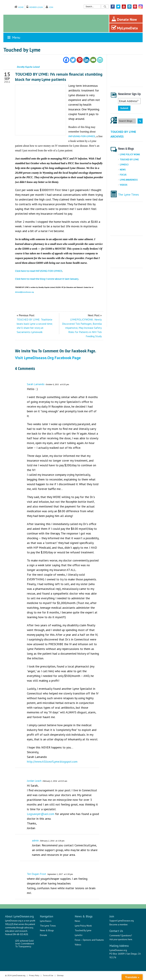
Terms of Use (48, 975)
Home (21, 7)
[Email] (93, 60)
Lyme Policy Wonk (130, 155)
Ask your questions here (121, 939)
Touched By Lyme (129, 160)
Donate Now (124, 19)
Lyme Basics (46, 921)
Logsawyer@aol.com (41, 814)
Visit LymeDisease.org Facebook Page (48, 358)
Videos (124, 185)
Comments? (115, 936)
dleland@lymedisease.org (24, 292)
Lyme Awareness (129, 180)
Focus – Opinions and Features (89, 940)
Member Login (36, 7)
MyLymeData (125, 28)
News (123, 170)
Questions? (127, 936)
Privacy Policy (34, 975)
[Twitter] (73, 60)
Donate (43, 935)
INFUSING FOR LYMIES (82, 136)
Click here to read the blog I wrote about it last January (47, 279)
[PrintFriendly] (100, 60)
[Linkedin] (86, 60)
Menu (14, 37)
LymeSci (124, 165)
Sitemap (60, 975)
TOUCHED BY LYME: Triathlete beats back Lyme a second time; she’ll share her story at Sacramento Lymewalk (35, 326)
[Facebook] (66, 60)
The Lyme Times (128, 194)
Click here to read (25, 271)
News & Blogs (47, 930)
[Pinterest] (80, 60)
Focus (123, 175)
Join (51, 7)
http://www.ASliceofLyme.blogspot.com (52, 762)
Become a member (119, 925)
